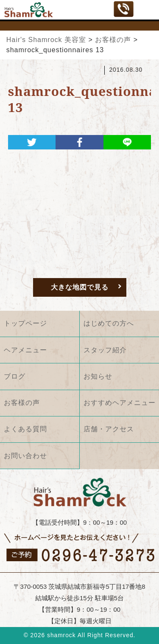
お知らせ (98, 376)
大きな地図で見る (80, 287)
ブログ (15, 376)
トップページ (25, 323)
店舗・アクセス (109, 429)
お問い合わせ (25, 456)
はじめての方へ (109, 323)
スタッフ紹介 (105, 350)
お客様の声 (22, 403)
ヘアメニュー (25, 350)
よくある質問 (25, 429)
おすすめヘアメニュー (120, 403)
